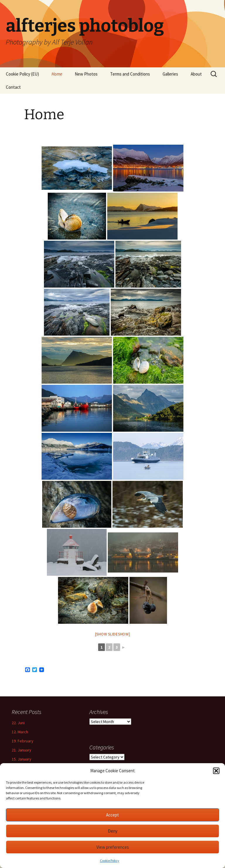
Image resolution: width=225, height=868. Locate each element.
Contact (13, 87)
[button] (216, 771)
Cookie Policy (110, 861)
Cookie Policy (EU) (22, 74)
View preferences (113, 847)
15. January (22, 759)
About (196, 74)
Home (57, 74)
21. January (22, 750)
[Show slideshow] (113, 634)
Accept (112, 815)
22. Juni (18, 723)
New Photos (86, 74)
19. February (23, 741)
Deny (113, 831)
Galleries (170, 74)
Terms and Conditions (130, 74)
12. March (20, 732)
